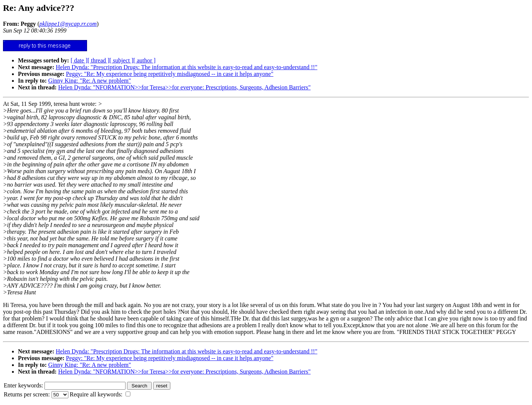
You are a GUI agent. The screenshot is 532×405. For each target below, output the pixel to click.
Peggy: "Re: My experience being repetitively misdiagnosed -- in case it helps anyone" (170, 74)
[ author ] (145, 60)
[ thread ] (98, 60)
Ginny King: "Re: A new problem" (90, 81)
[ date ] (79, 60)
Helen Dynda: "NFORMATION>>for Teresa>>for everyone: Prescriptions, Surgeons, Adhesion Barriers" (185, 87)
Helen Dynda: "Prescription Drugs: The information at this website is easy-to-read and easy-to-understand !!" (186, 67)
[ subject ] (121, 60)
